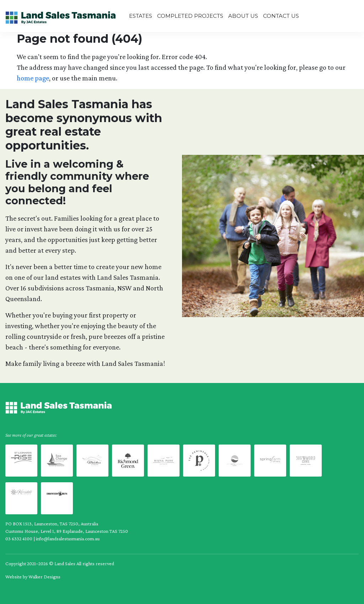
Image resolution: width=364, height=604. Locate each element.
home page (33, 78)
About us (243, 16)
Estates (141, 16)
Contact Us (281, 16)
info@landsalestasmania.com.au (68, 539)
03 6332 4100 (19, 539)
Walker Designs (44, 577)
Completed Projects (190, 16)
